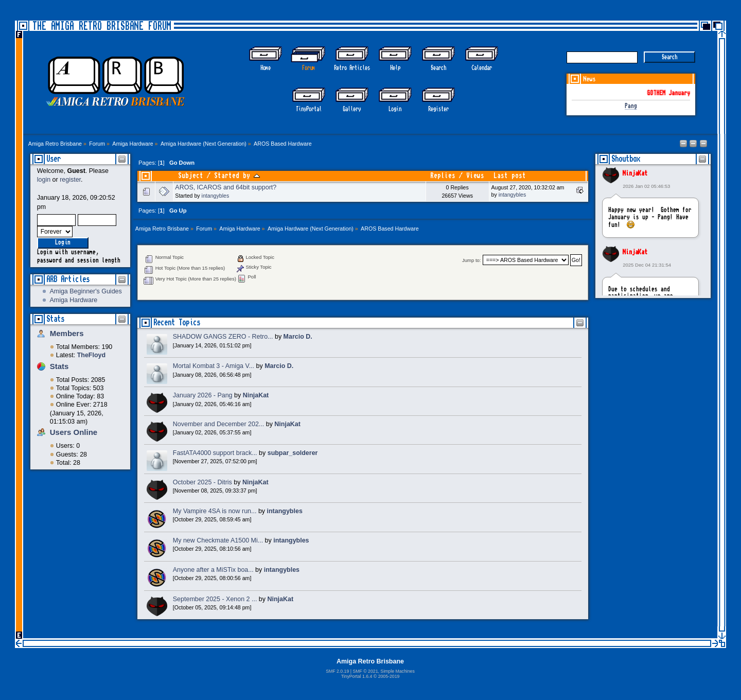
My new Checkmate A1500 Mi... (218, 540)
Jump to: (472, 260)
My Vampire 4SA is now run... (215, 511)
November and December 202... (218, 424)
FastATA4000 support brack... (215, 453)
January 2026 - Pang (203, 395)
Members (67, 333)
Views (475, 176)
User (54, 159)
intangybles (216, 196)
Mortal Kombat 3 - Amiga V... (214, 366)
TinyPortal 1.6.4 (357, 676)
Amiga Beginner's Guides (85, 291)
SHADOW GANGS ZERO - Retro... (223, 337)
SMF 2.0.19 (337, 671)
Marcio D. (298, 337)
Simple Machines (397, 671)
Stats (55, 319)
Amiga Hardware (73, 300)
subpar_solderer (293, 453)
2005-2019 (389, 676)
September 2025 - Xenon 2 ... (215, 599)
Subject (191, 176)
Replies (443, 176)
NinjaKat (635, 173)
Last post (510, 176)
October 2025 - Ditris (202, 482)
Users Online (74, 432)
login (44, 180)
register (70, 180)
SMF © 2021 (365, 671)
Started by (237, 176)
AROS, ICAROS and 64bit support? (226, 187)
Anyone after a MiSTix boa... (213, 570)
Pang (631, 106)
